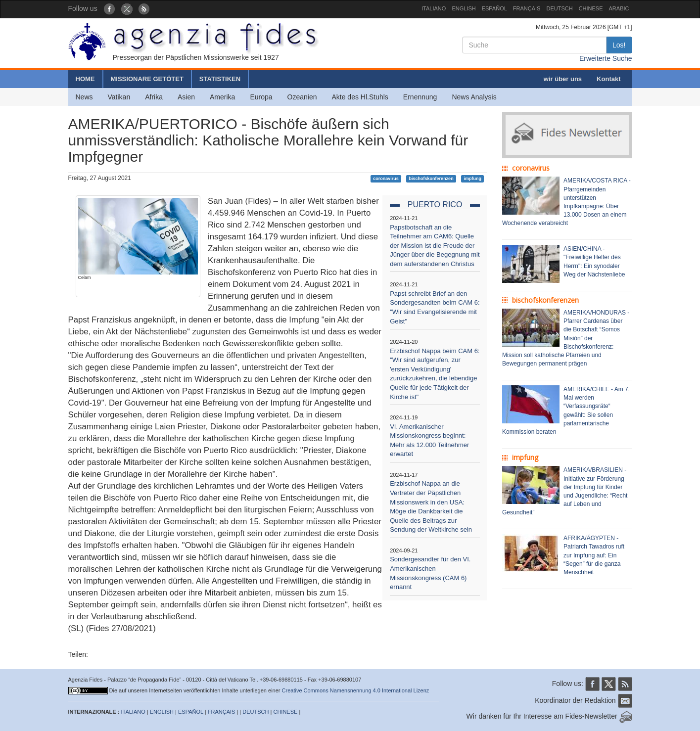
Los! (619, 45)
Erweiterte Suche (606, 58)
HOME (85, 79)
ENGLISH (464, 8)
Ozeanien (302, 97)
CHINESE (591, 8)
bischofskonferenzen (431, 179)
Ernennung (420, 97)
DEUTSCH (559, 8)
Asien (186, 97)
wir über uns (563, 79)
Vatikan (119, 97)
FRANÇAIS (527, 8)
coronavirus (386, 179)
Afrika (154, 97)
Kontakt (608, 79)
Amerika (222, 97)
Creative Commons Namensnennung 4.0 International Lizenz (356, 690)
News (84, 97)
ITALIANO (434, 8)
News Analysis (474, 97)
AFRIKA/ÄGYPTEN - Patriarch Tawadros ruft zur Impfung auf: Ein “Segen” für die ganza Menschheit (594, 555)
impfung (472, 179)
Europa (261, 97)
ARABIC (619, 8)
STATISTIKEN (220, 79)
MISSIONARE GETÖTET (147, 79)
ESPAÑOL (494, 8)
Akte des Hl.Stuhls (360, 97)
